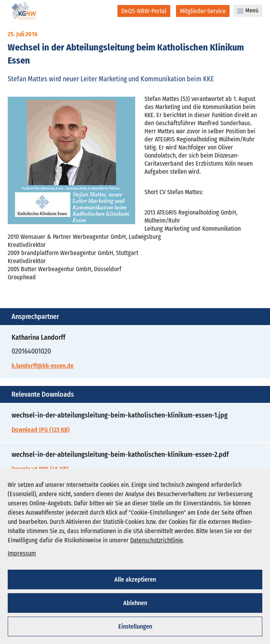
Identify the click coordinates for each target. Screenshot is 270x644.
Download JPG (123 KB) (41, 430)
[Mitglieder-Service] (203, 11)
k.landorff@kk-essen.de (43, 366)
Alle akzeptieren (135, 579)
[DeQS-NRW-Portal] (144, 11)
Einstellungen (135, 626)
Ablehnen (135, 603)
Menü (248, 10)
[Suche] (106, 11)
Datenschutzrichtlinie (157, 540)
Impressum (22, 553)
